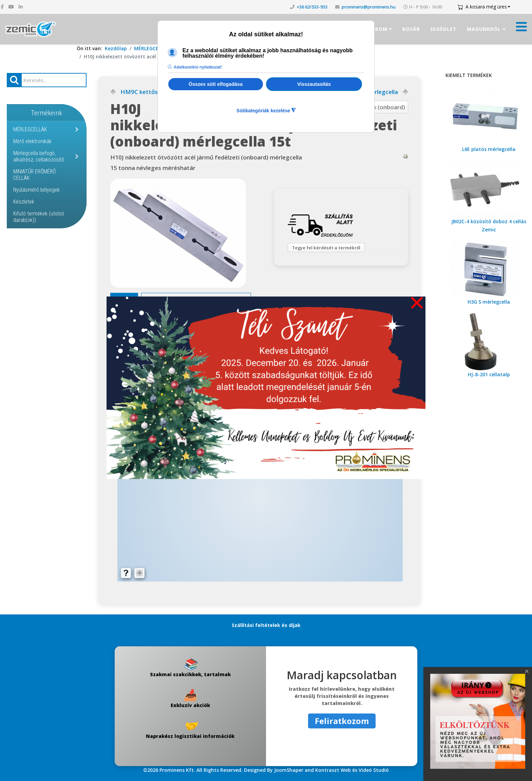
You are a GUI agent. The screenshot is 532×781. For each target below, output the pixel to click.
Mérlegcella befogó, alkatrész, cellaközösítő (39, 156)
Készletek (24, 202)
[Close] (527, 671)
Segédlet (443, 29)
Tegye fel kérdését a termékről (331, 251)
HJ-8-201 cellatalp (489, 374)
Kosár (411, 29)
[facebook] (2, 7)
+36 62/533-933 (312, 7)
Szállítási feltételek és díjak (266, 625)
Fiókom (377, 29)
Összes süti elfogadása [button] (216, 84)
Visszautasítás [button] (314, 84)
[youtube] (11, 7)
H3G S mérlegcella (489, 302)
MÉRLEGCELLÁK (152, 48)
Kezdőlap (116, 48)
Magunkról (484, 29)
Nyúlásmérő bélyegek (36, 190)
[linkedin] (21, 7)
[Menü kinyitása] (521, 29)
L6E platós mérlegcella (489, 149)
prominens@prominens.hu (369, 7)
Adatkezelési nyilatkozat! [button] (198, 67)
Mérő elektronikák (32, 141)
